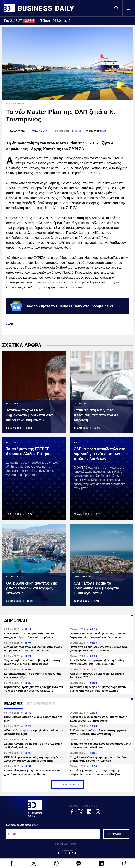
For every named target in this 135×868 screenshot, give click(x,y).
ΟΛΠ (10, 324)
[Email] (53, 834)
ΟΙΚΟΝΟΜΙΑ (40, 131)
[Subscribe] (115, 834)
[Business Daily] (35, 809)
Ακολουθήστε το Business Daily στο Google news (65, 306)
